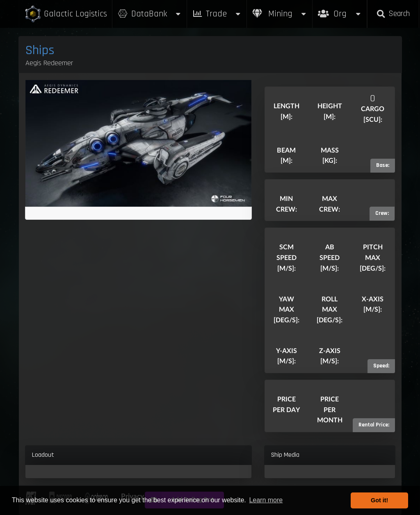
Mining (280, 14)
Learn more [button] (266, 500)
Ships (40, 50)
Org (340, 10)
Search (393, 14)
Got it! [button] (379, 500)
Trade (217, 14)
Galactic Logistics (66, 14)
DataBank (150, 14)
